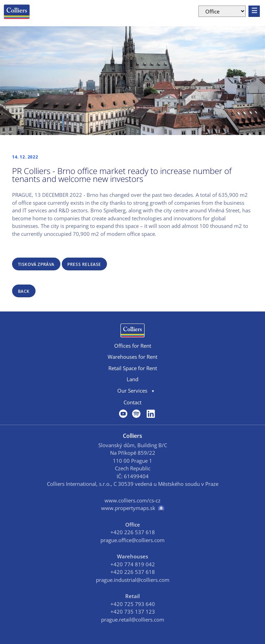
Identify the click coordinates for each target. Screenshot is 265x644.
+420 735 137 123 (133, 612)
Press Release (84, 264)
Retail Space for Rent (133, 368)
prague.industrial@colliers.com (133, 580)
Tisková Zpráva (36, 264)
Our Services (132, 391)
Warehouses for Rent (132, 357)
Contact (132, 402)
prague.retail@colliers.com (133, 619)
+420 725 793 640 (133, 604)
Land (132, 379)
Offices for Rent (133, 346)
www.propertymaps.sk (133, 508)
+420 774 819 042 (133, 564)
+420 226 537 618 (133, 532)
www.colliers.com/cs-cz (132, 500)
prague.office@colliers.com (132, 540)
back (24, 291)
